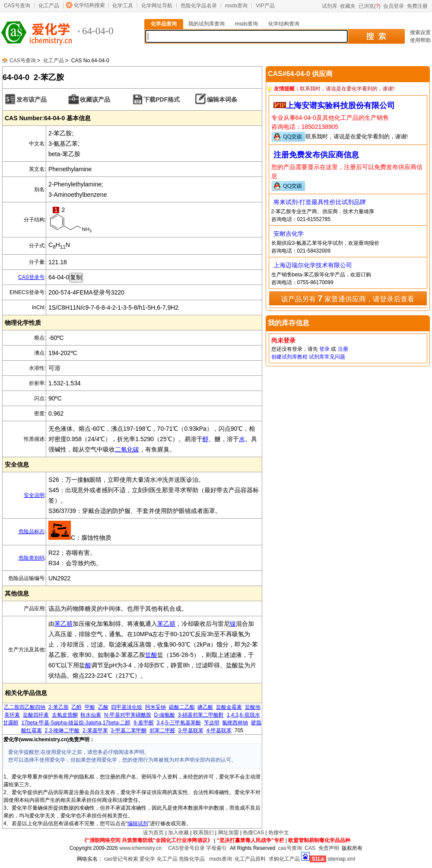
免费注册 (417, 6)
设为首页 (153, 833)
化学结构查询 (284, 24)
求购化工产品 (284, 859)
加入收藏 (178, 833)
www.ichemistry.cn (140, 848)
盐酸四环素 (36, 715)
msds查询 (237, 6)
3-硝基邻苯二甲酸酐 (201, 715)
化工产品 (49, 6)
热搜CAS (253, 833)
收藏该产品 (95, 99)
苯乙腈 (64, 624)
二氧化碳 (127, 449)
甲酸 (90, 707)
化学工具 (123, 6)
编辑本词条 (222, 99)
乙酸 (103, 707)
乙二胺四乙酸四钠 (25, 707)
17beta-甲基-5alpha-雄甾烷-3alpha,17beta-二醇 (76, 723)
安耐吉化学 (289, 234)
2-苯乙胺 (59, 707)
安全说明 (34, 495)
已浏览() (370, 6)
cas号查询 (290, 848)
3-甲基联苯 (191, 730)
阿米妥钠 (156, 707)
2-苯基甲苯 (95, 730)
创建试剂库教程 (289, 357)
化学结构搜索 (89, 5)
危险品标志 (32, 532)
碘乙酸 (205, 707)
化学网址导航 (157, 6)
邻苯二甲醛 (162, 730)
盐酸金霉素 (229, 707)
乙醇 (76, 707)
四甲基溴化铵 (127, 707)
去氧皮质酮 (65, 715)
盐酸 (151, 655)
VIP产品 (265, 6)
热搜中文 (279, 833)
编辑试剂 (138, 823)
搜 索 (376, 36)
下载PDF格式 (162, 99)
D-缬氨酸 (164, 715)
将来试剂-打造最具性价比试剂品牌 (320, 202)
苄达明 (212, 723)
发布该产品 (32, 99)
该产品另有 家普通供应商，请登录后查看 (348, 298)
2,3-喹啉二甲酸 (62, 730)
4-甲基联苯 (219, 730)
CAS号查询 (17, 6)
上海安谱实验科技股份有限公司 (340, 106)
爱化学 (147, 859)
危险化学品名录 (199, 6)
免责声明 (329, 848)
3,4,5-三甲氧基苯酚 (179, 723)
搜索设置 (420, 32)
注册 (343, 349)
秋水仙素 (91, 715)
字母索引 (216, 848)
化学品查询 (164, 24)
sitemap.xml (341, 859)
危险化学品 (192, 859)
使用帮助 (420, 40)
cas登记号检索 (121, 859)
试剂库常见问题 (327, 357)
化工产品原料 (250, 859)
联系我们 (203, 833)
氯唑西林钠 (235, 723)
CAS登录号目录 (186, 848)
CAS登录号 (31, 277)
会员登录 (394, 6)
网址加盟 (229, 833)
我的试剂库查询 (206, 24)
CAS (310, 848)
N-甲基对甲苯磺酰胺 (128, 715)
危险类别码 (32, 558)
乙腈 (169, 624)
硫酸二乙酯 (182, 707)
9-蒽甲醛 (144, 723)
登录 (324, 349)
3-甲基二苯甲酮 (129, 730)
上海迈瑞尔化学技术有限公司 (313, 265)
